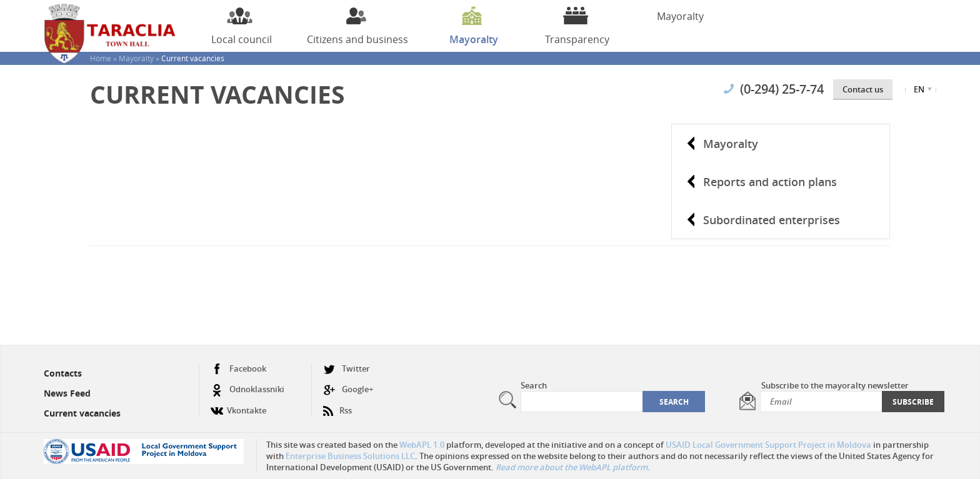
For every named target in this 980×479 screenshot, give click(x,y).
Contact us (863, 89)
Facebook (238, 369)
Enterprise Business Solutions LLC (350, 456)
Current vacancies (82, 413)
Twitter (347, 369)
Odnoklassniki (247, 389)
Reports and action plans (770, 182)
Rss (337, 406)
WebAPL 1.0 (422, 445)
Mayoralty (731, 144)
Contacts (63, 373)
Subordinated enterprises (772, 220)
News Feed (67, 393)
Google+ (348, 389)
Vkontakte (238, 406)
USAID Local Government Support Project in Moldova (768, 445)
